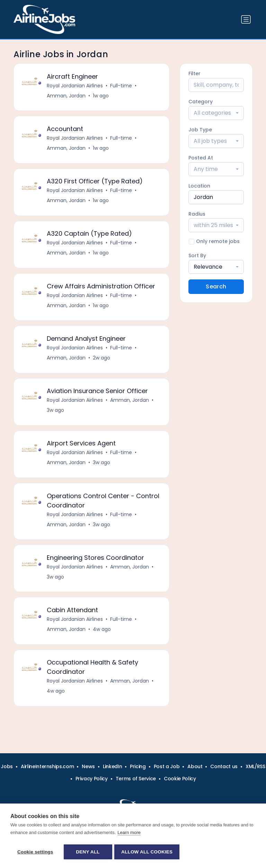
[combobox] (216, 113)
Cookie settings (35, 852)
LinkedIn (112, 766)
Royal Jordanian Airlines (75, 86)
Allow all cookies (148, 852)
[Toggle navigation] (246, 19)
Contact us (224, 766)
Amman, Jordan (66, 96)
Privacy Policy (92, 779)
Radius (197, 214)
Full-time (121, 86)
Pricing (138, 766)
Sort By (197, 255)
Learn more (129, 834)
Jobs (7, 766)
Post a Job (167, 766)
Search (216, 287)
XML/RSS (255, 766)
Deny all (88, 852)
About (195, 766)
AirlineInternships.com (47, 766)
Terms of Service (136, 779)
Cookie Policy (180, 779)
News (88, 766)
